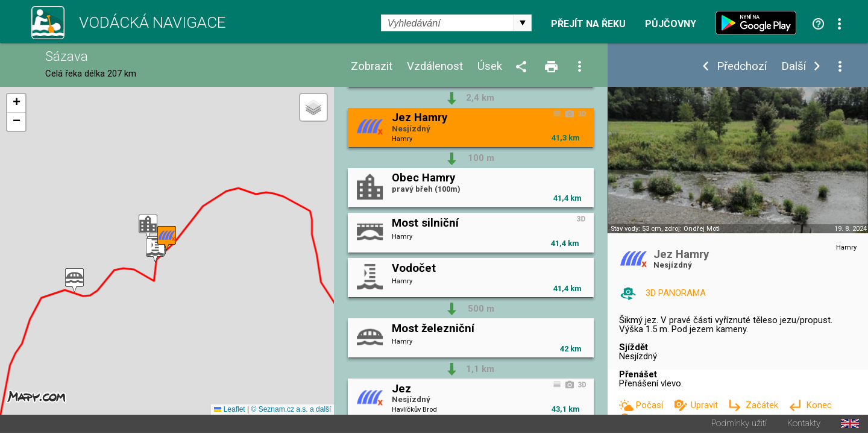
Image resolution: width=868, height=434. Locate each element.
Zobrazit (372, 67)
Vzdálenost (435, 67)
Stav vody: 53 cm (636, 229)
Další (794, 67)
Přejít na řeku (588, 24)
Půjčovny (671, 24)
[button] (148, 228)
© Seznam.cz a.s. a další (291, 410)
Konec (819, 405)
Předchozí (742, 67)
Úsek (490, 67)
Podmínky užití (739, 425)
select (523, 23)
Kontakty (804, 425)
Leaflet (229, 410)
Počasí (650, 405)
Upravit (706, 405)
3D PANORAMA (676, 293)
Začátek (763, 405)
